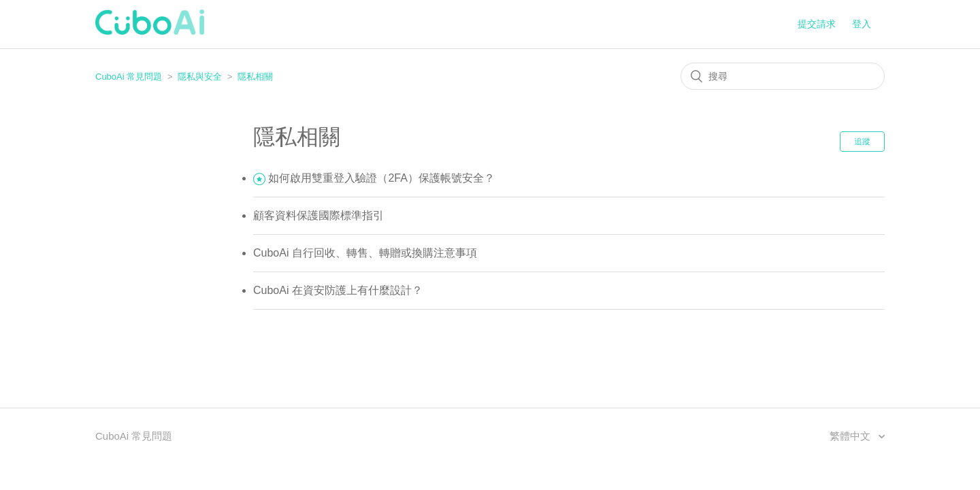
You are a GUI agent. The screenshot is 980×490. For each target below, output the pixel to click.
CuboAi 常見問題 (129, 77)
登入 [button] (862, 24)
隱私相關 (255, 77)
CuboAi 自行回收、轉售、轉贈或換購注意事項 (365, 253)
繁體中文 (851, 436)
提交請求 (817, 24)
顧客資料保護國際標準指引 (318, 215)
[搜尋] (783, 76)
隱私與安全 (200, 77)
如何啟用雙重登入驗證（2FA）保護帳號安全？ (381, 178)
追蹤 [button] (862, 142)
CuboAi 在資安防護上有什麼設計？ (338, 290)
